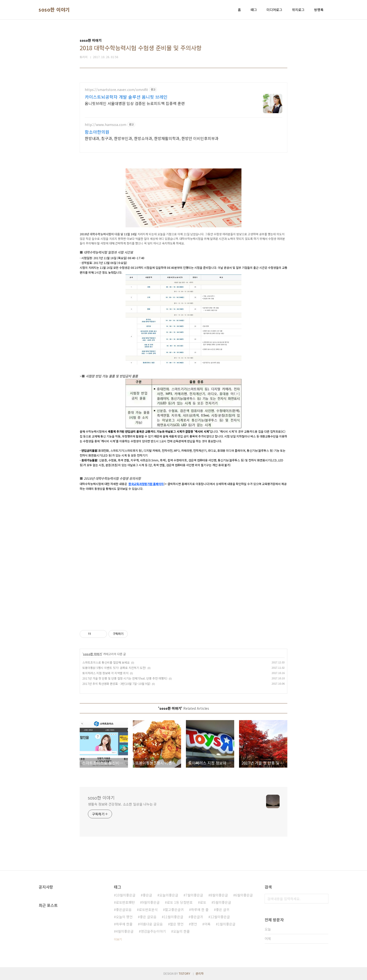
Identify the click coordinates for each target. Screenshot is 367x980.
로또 (203, 902)
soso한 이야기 (54, 10)
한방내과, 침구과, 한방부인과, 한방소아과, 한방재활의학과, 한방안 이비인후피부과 (152, 138)
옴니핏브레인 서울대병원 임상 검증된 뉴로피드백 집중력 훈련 (135, 103)
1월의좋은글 (227, 924)
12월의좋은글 (220, 917)
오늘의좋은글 (169, 895)
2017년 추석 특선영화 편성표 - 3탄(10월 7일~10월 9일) (116, 684)
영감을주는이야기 (153, 931)
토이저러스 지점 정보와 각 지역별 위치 (105, 673)
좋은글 (147, 895)
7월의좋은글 (194, 895)
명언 (194, 924)
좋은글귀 (197, 917)
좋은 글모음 (148, 917)
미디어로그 (274, 10)
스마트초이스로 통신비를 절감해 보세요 (106, 662)
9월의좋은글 (151, 902)
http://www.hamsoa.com (106, 125)
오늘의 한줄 (181, 931)
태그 (254, 10)
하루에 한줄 (124, 924)
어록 (207, 924)
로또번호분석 (148, 910)
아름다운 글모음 (151, 924)
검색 (324, 899)
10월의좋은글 (126, 895)
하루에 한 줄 (200, 910)
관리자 (200, 973)
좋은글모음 (124, 910)
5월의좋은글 (222, 902)
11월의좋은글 (173, 917)
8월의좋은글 (219, 895)
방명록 (319, 10)
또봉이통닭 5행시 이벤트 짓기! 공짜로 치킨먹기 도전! (114, 668)
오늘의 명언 (124, 917)
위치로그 (298, 10)
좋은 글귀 (223, 910)
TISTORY (184, 973)
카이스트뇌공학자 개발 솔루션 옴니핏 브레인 (126, 97)
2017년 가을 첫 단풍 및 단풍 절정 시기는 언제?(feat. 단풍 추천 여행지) (125, 678)
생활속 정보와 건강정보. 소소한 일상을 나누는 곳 (122, 804)
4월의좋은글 (125, 931)
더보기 (118, 939)
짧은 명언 (177, 924)
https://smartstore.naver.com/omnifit (116, 90)
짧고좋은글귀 (174, 910)
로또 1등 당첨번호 (180, 902)
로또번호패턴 (125, 902)
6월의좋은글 (244, 895)
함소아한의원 (97, 132)
